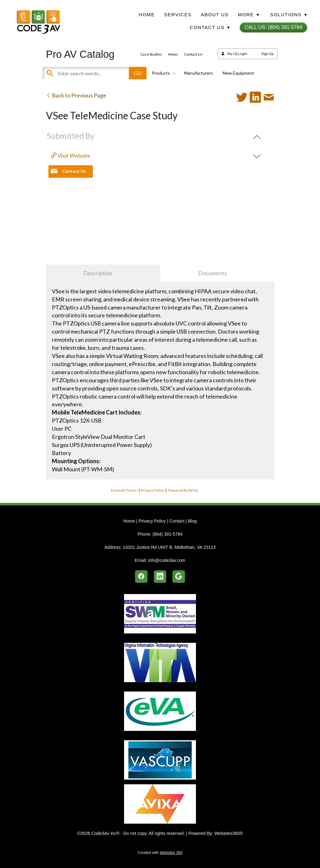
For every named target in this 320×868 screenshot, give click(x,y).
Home (147, 15)
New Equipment (238, 73)
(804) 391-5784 (167, 534)
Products (163, 73)
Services (178, 15)
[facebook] (141, 577)
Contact (177, 521)
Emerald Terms (124, 490)
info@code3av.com (167, 560)
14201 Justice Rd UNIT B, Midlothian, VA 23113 (169, 547)
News (173, 54)
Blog (192, 521)
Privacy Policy (152, 490)
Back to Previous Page (76, 95)
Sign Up (267, 54)
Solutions (289, 15)
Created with (160, 853)
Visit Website (71, 156)
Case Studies (151, 54)
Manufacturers (199, 73)
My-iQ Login (237, 54)
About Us (215, 15)
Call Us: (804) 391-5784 (273, 27)
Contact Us (193, 54)
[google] (179, 577)
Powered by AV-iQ (183, 490)
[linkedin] (160, 577)
